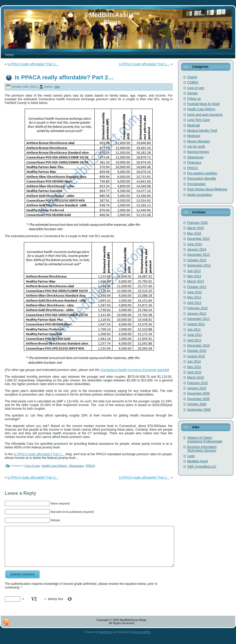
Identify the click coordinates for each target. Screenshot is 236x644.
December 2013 (198, 255)
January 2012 (197, 314)
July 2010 (194, 362)
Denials (192, 93)
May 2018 (194, 234)
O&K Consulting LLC (202, 467)
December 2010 (198, 346)
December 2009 (198, 393)
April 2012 (194, 303)
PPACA (90, 466)
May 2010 (194, 367)
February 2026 (197, 223)
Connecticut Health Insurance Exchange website (134, 370)
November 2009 (198, 399)
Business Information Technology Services (202, 449)
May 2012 (194, 297)
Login (191, 456)
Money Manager (199, 141)
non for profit (196, 147)
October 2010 (197, 351)
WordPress (106, 640)
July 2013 (194, 271)
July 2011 (194, 330)
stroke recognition (200, 195)
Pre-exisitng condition (202, 173)
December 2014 (198, 239)
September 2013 (199, 265)
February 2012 (197, 308)
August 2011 (196, 324)
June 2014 (195, 244)
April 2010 (194, 372)
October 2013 (197, 260)
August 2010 (196, 356)
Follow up (194, 99)
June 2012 (195, 292)
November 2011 (198, 319)
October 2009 (197, 404)
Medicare (194, 136)
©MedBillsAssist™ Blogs (112, 18)
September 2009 (199, 410)
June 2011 (195, 335)
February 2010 (197, 383)
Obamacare (76, 466)
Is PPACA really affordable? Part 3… (33, 64)
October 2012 (197, 287)
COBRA (193, 82)
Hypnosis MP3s (141, 640)
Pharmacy (194, 163)
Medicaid (194, 125)
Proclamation (196, 184)
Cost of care (32, 466)
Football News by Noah (203, 104)
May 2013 (194, 276)
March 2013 (195, 281)
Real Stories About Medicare (207, 189)
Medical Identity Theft (202, 131)
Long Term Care (199, 120)
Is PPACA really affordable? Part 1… (144, 64)
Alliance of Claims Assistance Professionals (205, 440)
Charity (192, 77)
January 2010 (197, 388)
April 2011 (194, 340)
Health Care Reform (54, 466)
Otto (57, 87)
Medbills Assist (198, 461)
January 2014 (197, 249)
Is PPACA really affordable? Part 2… (64, 77)
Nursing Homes (198, 152)
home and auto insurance (205, 115)
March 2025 (195, 228)
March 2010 (195, 377)
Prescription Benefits (202, 179)
